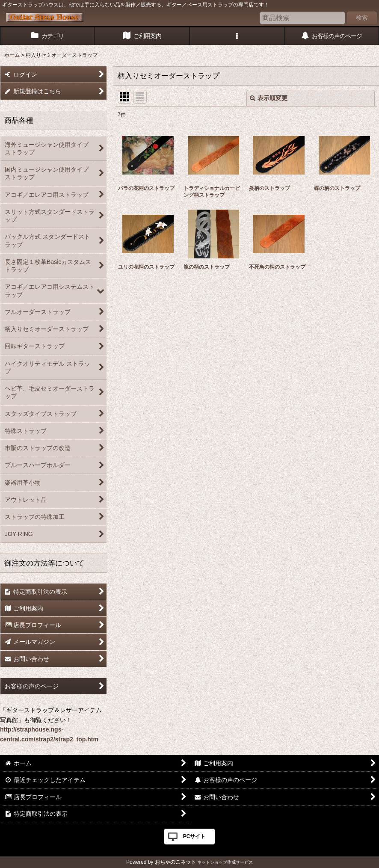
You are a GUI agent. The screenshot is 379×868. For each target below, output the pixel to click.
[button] (237, 36)
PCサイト (194, 836)
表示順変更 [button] (269, 98)
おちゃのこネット (175, 862)
